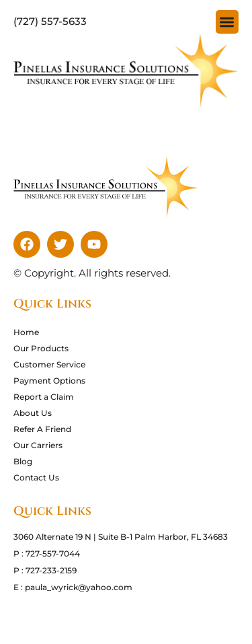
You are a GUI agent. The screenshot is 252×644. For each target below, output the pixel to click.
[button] (227, 22)
